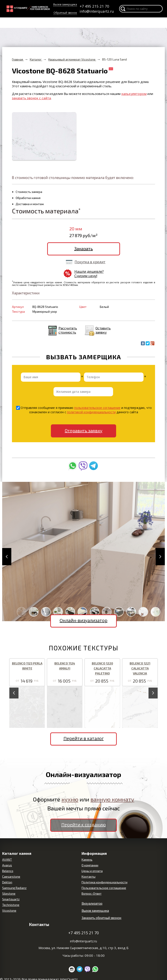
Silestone (9, 893)
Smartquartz (11, 899)
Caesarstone (11, 876)
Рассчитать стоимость (68, 330)
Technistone (11, 905)
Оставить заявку (103, 330)
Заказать (83, 248)
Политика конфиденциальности (104, 882)
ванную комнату (112, 799)
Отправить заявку (84, 430)
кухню (70, 799)
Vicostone (9, 910)
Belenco (8, 871)
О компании (90, 865)
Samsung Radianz (14, 888)
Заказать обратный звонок (101, 918)
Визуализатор (92, 903)
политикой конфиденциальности (91, 412)
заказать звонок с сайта (31, 98)
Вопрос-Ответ (92, 893)
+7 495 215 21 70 (94, 6)
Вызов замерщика (65, 4)
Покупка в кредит (90, 262)
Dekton (7, 882)
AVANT (7, 859)
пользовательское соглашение (97, 408)
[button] (7, 557)
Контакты (89, 876)
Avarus (7, 865)
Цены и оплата (92, 871)
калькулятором (134, 94)
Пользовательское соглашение (104, 888)
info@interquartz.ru (96, 11)
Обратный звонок (65, 13)
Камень (87, 859)
